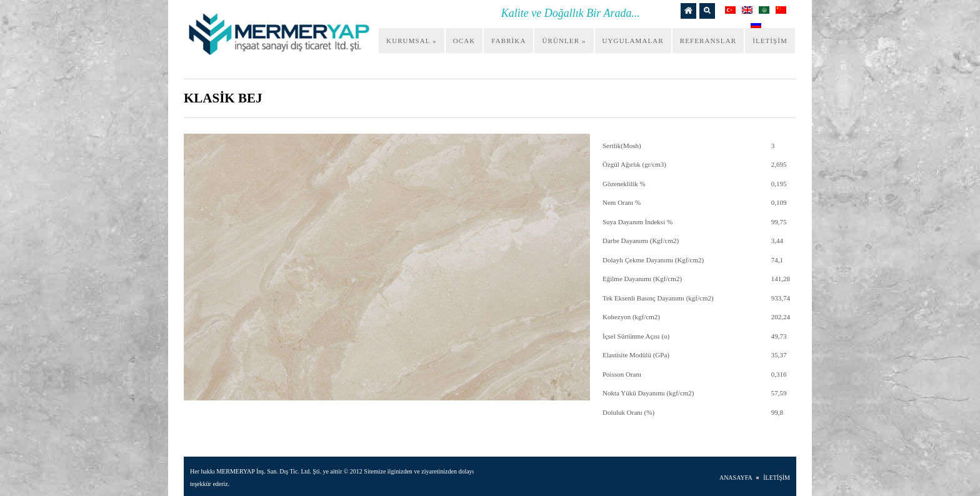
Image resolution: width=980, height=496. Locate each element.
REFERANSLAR (708, 41)
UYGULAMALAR (633, 41)
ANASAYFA (736, 478)
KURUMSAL (412, 41)
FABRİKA (508, 41)
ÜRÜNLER (564, 41)
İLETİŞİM (770, 41)
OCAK (464, 41)
